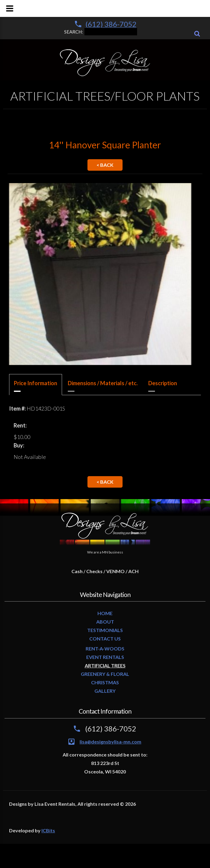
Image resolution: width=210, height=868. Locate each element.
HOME (105, 613)
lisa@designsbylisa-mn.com (110, 742)
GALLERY (105, 691)
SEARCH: (101, 31)
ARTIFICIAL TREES (105, 665)
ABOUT (105, 622)
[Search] (197, 34)
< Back (105, 165)
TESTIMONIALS (105, 630)
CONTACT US (105, 639)
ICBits (48, 830)
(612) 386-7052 (111, 24)
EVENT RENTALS (105, 657)
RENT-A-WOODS (105, 649)
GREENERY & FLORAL (105, 674)
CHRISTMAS (105, 682)
